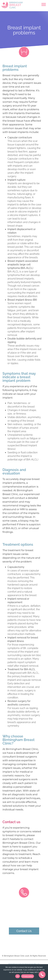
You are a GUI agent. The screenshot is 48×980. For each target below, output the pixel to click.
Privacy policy (28, 976)
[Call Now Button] (42, 975)
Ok (18, 976)
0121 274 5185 (24, 920)
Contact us (11, 822)
